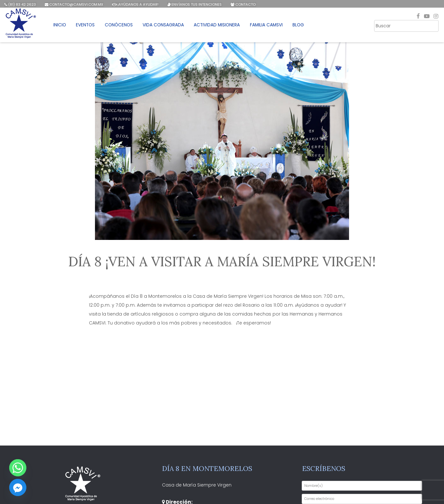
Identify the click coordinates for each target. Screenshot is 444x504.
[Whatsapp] (18, 468)
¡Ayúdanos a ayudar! (134, 4)
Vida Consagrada (167, 26)
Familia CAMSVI (271, 26)
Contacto (241, 4)
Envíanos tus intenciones (193, 4)
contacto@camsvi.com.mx (73, 4)
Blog (304, 26)
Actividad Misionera (221, 26)
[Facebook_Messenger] (18, 487)
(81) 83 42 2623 (20, 4)
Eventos (89, 26)
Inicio (63, 26)
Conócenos (122, 26)
